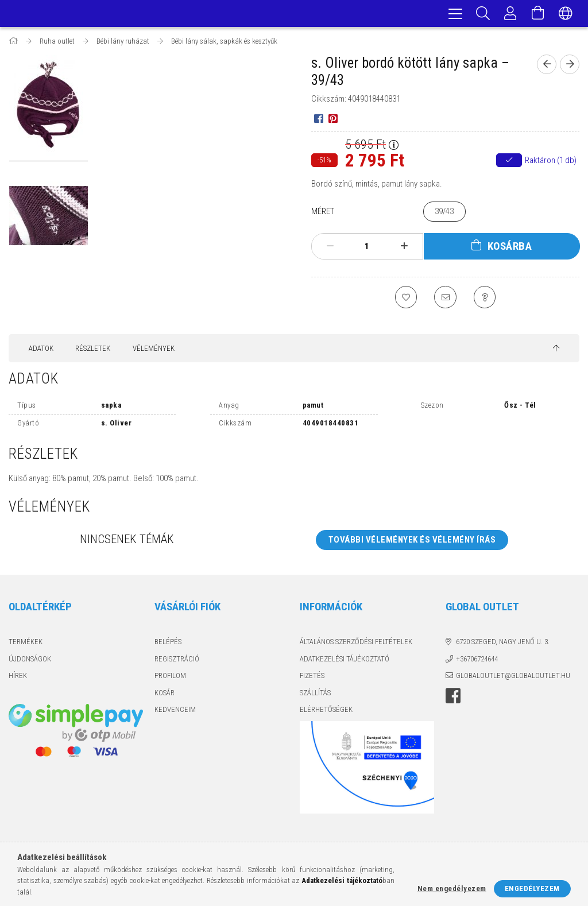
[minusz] (330, 248)
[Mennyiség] (367, 248)
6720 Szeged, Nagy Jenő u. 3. (503, 644)
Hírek (18, 678)
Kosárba (510, 248)
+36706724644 (477, 661)
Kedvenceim (175, 712)
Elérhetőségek (326, 712)
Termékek (26, 644)
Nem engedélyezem (452, 888)
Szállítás (315, 695)
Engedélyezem (532, 888)
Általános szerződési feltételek (356, 644)
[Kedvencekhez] (405, 299)
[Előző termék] (547, 66)
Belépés (168, 644)
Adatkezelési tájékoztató (345, 661)
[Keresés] (483, 14)
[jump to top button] (556, 351)
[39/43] (444, 213)
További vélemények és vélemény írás (412, 542)
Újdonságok (30, 661)
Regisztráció (177, 661)
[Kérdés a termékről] (486, 299)
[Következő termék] (570, 66)
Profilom (170, 678)
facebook (453, 698)
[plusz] (404, 248)
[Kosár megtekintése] (538, 14)
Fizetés (312, 678)
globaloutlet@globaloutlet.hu (513, 678)
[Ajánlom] (446, 299)
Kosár (165, 695)
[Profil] (510, 14)
